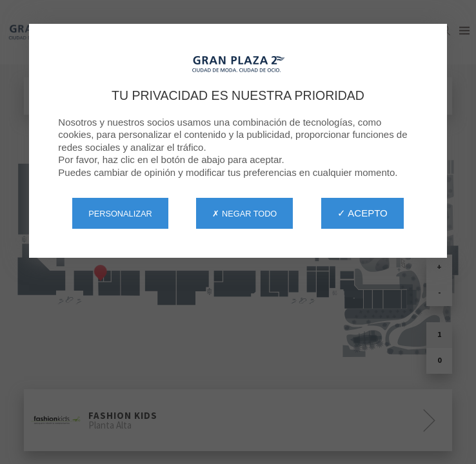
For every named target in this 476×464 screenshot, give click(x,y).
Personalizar (120, 214)
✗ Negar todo (244, 214)
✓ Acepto (362, 213)
